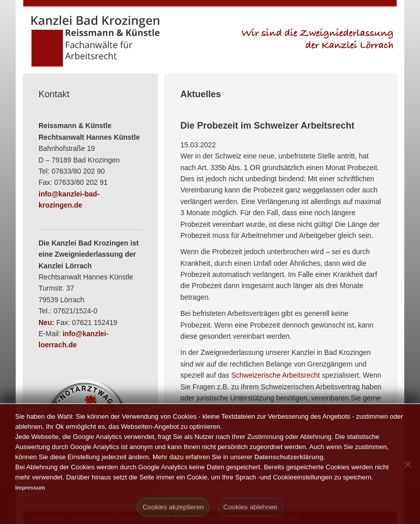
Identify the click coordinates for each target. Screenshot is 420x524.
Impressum (30, 488)
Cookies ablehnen (251, 507)
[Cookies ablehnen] (407, 464)
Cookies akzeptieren (173, 507)
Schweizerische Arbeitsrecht (275, 375)
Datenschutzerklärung (289, 457)
